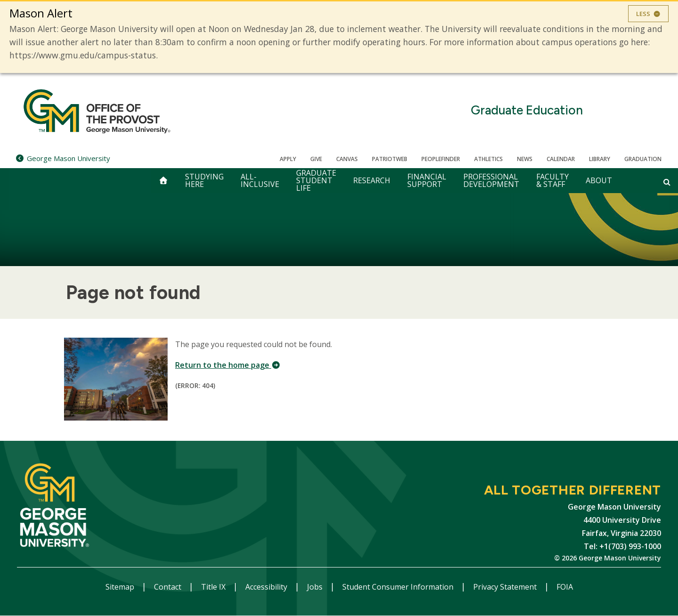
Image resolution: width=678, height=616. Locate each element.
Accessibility (267, 587)
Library (600, 159)
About (599, 180)
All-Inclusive (260, 180)
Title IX (214, 587)
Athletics (488, 159)
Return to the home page (228, 365)
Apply (288, 159)
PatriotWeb (390, 159)
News (525, 159)
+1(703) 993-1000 (630, 546)
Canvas (347, 159)
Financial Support (427, 180)
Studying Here (204, 180)
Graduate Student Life (316, 181)
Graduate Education (527, 110)
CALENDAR (561, 159)
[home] (163, 181)
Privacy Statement (506, 587)
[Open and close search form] (667, 182)
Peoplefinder (441, 159)
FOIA (565, 587)
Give (316, 159)
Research (372, 180)
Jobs (316, 587)
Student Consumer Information (399, 587)
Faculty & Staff (553, 180)
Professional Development (491, 180)
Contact (169, 587)
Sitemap (121, 587)
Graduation (643, 159)
